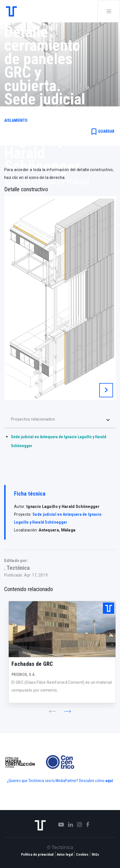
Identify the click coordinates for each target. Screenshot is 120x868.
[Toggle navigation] (109, 11)
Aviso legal (65, 855)
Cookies (82, 855)
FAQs (95, 855)
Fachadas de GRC (32, 664)
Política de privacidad (37, 855)
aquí (109, 781)
